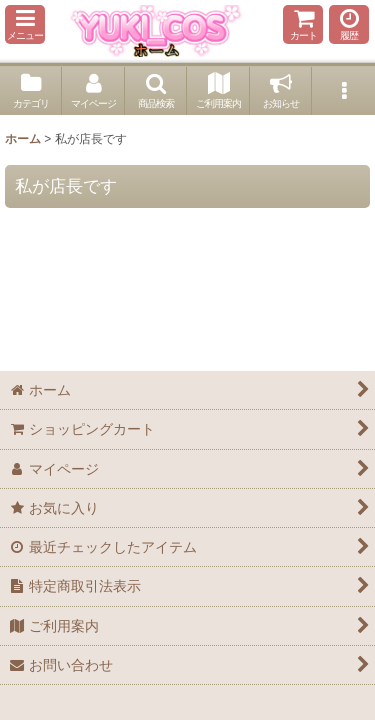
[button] (25, 24)
